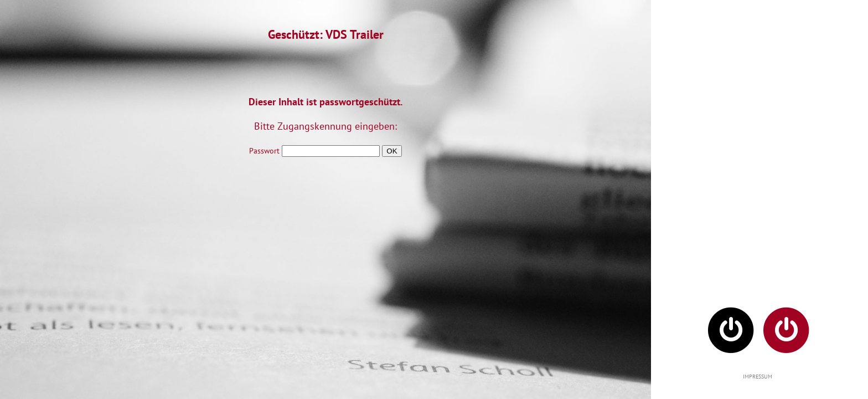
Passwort (314, 151)
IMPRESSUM (758, 377)
